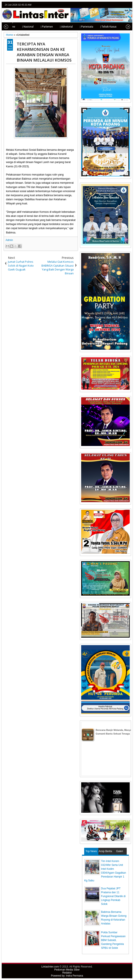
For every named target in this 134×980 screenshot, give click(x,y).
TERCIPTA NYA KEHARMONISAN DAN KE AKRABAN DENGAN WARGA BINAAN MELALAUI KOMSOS (44, 52)
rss (128, 5)
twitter (111, 5)
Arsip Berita (105, 851)
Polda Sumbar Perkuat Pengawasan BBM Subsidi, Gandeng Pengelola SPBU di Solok (113, 940)
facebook (117, 5)
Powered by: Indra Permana (67, 976)
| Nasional (23, 27)
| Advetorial (61, 27)
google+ (123, 5)
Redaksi (67, 973)
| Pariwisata (82, 27)
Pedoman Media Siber (67, 970)
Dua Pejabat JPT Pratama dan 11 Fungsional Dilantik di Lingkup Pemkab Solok (113, 896)
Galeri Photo (120, 852)
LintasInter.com (50, 967)
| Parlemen (42, 27)
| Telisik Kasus (104, 27)
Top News (91, 851)
